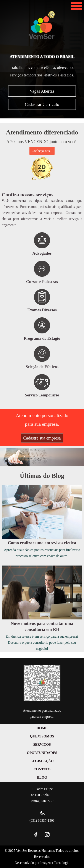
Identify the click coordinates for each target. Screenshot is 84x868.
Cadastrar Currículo (42, 104)
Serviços (42, 744)
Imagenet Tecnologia (55, 863)
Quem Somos (42, 736)
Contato (42, 769)
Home (42, 728)
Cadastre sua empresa (42, 438)
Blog (42, 777)
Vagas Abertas (42, 91)
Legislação (42, 761)
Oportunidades (42, 753)
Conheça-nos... (42, 151)
